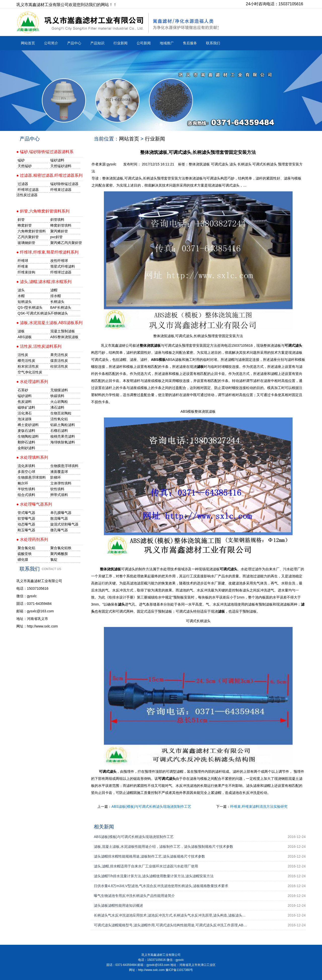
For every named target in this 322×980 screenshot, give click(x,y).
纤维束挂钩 (26, 272)
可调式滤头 (220, 164)
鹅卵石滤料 (26, 442)
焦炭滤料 (25, 402)
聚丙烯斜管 (59, 231)
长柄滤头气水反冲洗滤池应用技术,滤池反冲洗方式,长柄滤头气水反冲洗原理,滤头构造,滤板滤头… (170, 915)
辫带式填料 (59, 495)
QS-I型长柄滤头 (30, 307)
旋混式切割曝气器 (64, 524)
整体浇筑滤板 (199, 164)
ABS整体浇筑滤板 (64, 337)
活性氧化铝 (59, 419)
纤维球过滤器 (28, 190)
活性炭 (23, 355)
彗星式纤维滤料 (63, 266)
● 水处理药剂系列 (32, 539)
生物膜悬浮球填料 (64, 466)
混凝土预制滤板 (63, 331)
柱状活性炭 (59, 366)
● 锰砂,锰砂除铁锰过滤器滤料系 (45, 152)
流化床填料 (26, 466)
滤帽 (54, 290)
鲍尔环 (23, 483)
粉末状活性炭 (28, 366)
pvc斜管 (57, 237)
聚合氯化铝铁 (61, 548)
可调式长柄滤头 (265, 164)
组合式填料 (26, 495)
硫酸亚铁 (25, 554)
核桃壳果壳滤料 (63, 436)
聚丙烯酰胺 (59, 554)
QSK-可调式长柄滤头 (33, 313)
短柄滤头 (25, 302)
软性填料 (57, 489)
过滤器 (23, 184)
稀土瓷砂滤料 (28, 425)
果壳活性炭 (59, 355)
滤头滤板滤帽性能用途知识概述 (118, 905)
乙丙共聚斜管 (28, 237)
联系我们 (213, 43)
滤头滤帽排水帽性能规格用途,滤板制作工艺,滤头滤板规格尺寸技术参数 (149, 856)
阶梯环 (56, 477)
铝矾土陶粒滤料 (63, 425)
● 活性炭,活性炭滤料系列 (39, 346)
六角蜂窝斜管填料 (32, 231)
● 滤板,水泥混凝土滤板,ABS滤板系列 (49, 323)
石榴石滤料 (59, 431)
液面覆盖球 (59, 472)
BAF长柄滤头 (61, 307)
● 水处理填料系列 (32, 457)
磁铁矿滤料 (26, 407)
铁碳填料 (57, 396)
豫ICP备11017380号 (179, 970)
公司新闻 (144, 43)
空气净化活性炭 (30, 372)
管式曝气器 (26, 513)
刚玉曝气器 (26, 530)
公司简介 (51, 43)
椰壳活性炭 (26, 361)
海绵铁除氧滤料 (63, 442)
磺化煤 (23, 559)
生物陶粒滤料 (28, 436)
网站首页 (28, 43)
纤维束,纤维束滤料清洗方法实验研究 (259, 807)
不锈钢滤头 (59, 313)
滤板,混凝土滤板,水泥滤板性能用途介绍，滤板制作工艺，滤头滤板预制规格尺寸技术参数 (164, 847)
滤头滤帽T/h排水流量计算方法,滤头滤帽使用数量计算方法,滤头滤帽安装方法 (154, 876)
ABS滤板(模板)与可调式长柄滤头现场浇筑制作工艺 (151, 807)
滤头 (233, 164)
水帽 (21, 296)
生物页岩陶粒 (61, 413)
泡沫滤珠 (25, 419)
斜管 (21, 220)
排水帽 (56, 296)
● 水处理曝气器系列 (34, 504)
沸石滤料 (57, 407)
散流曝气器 (59, 518)
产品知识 (97, 43)
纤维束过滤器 (61, 190)
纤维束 (23, 266)
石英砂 (23, 390)
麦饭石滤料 (26, 431)
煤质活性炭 (59, 361)
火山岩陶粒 (59, 402)
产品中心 (74, 43)
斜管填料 (57, 220)
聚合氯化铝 (26, 548)
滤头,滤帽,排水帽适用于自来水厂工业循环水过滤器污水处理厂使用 (146, 866)
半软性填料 (26, 489)
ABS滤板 (25, 337)
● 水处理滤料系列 (32, 382)
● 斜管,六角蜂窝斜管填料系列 (43, 211)
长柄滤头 (245, 164)
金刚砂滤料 (26, 448)
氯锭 (54, 559)
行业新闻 (120, 43)
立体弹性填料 (61, 483)
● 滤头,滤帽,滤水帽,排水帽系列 (44, 282)
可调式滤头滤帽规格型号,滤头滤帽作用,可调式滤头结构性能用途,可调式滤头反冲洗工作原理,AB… (170, 925)
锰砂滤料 (25, 396)
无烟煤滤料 (59, 390)
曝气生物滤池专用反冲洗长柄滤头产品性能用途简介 (134, 896)
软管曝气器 (26, 518)
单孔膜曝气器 (61, 513)
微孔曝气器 (59, 530)
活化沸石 (25, 413)
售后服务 (190, 43)
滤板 (21, 331)
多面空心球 (26, 472)
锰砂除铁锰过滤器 (64, 184)
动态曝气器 (26, 524)
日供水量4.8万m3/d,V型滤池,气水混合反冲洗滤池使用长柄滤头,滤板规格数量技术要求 (161, 886)
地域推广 (167, 43)
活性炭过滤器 (27, 195)
